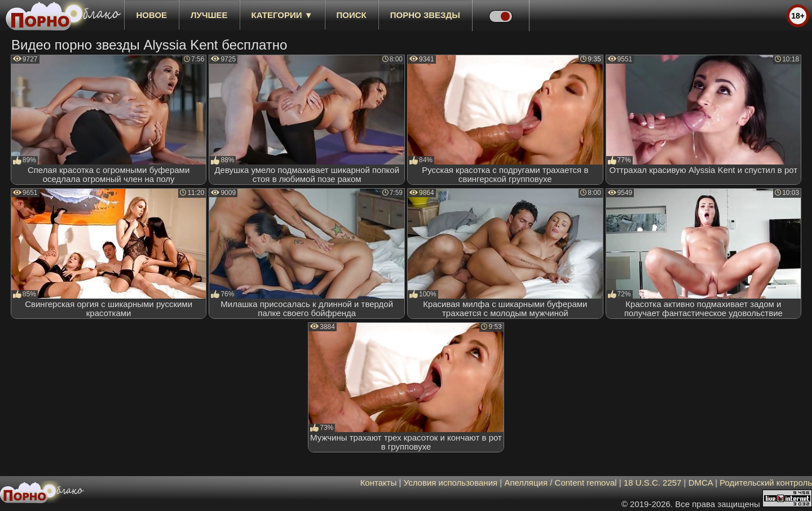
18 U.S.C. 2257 (653, 483)
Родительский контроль (766, 483)
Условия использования (451, 483)
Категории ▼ (282, 15)
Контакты (379, 483)
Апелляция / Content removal (560, 483)
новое (151, 15)
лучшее (209, 15)
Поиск (352, 15)
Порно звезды (425, 15)
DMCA (701, 483)
